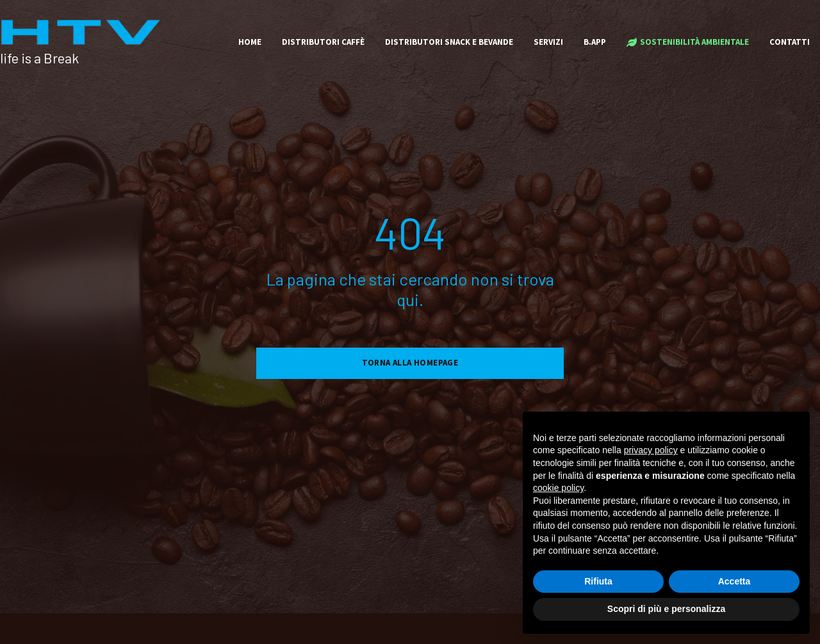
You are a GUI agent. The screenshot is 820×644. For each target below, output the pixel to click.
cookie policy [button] (558, 488)
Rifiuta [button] (598, 581)
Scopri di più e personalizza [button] (666, 609)
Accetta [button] (734, 581)
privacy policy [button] (651, 450)
